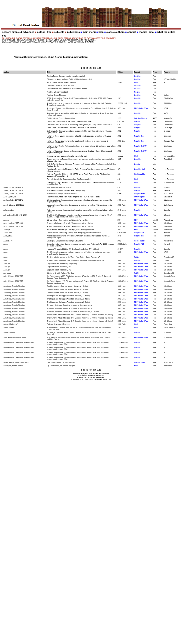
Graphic (137, 98)
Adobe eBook (139, 241)
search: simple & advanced (18, 32)
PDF (136, 220)
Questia (137, 164)
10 (95, 68)
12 (100, 68)
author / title (44, 32)
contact (132, 32)
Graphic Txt (139, 136)
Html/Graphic (139, 174)
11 (98, 68)
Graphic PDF (139, 233)
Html (136, 82)
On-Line (137, 76)
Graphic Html (139, 169)
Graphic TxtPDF (140, 146)
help (101, 32)
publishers (73, 32)
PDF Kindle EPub (141, 108)
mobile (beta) (147, 32)
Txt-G (136, 257)
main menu (89, 32)
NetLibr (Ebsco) (140, 118)
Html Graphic (139, 197)
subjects (59, 32)
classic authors (115, 32)
